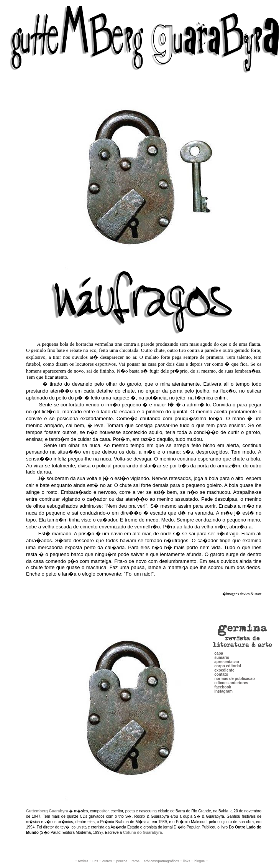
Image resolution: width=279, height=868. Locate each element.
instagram (223, 674)
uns (95, 861)
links (187, 861)
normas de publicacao (235, 661)
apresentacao (226, 644)
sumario (222, 640)
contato (221, 657)
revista (83, 861)
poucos (122, 861)
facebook (223, 669)
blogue (199, 861)
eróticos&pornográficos (161, 861)
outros (107, 861)
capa (219, 636)
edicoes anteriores (231, 665)
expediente (224, 653)
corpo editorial (227, 648)
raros (135, 861)
